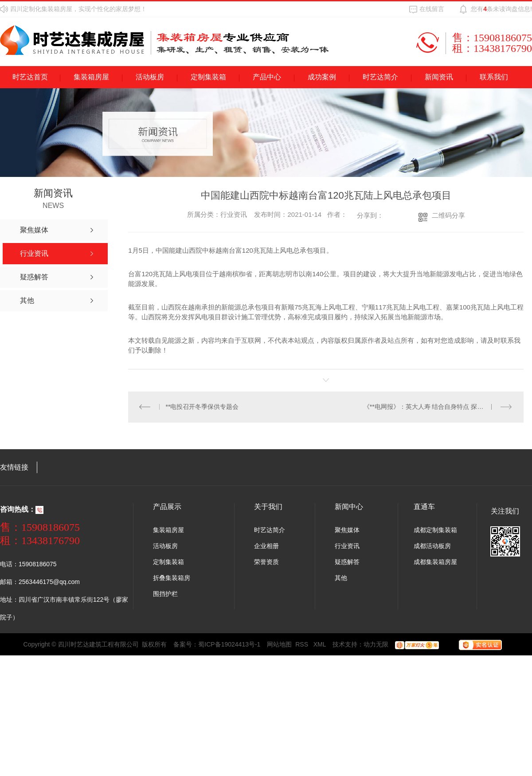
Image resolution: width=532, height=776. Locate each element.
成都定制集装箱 (435, 530)
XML (320, 645)
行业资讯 (347, 546)
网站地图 (279, 645)
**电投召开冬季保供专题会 (202, 407)
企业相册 (266, 546)
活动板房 (150, 77)
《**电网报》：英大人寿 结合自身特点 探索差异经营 (436, 407)
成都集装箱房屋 (435, 562)
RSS (303, 645)
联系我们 (494, 77)
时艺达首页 (30, 77)
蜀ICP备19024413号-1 (229, 645)
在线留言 (432, 9)
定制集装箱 (208, 77)
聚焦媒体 (347, 530)
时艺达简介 (380, 77)
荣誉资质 (266, 562)
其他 (341, 578)
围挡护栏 (165, 594)
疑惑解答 (347, 562)
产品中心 (267, 77)
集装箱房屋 (91, 77)
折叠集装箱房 (172, 578)
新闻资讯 (439, 77)
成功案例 (322, 77)
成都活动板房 (432, 546)
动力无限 (376, 645)
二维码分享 (448, 215)
